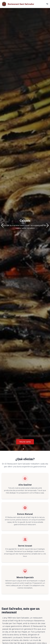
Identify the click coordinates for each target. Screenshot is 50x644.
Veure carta (25, 442)
